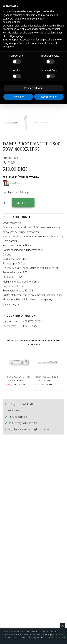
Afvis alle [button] (18, 97)
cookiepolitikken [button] (12, 22)
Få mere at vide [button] (34, 88)
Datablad (11, 183)
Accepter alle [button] (49, 97)
